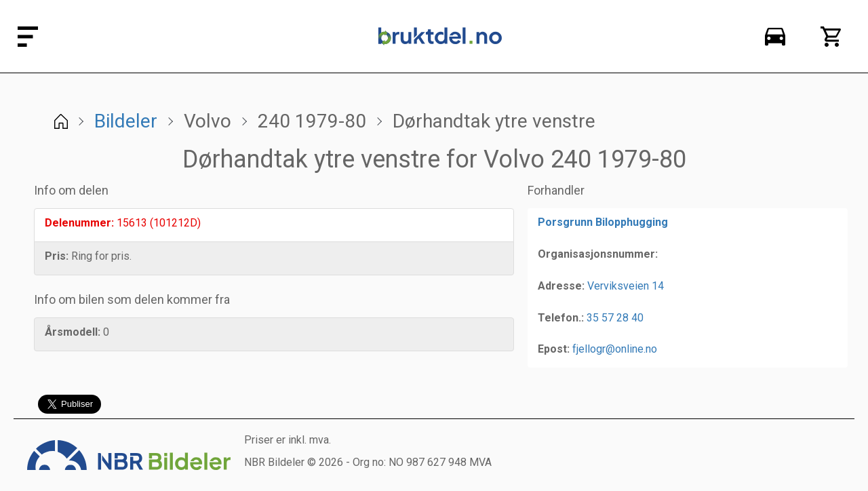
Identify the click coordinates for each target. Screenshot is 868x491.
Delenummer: (79, 223)
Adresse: (561, 286)
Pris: (57, 256)
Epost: (554, 349)
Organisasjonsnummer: (598, 254)
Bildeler (126, 121)
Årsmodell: (73, 332)
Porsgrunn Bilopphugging (603, 222)
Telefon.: (561, 318)
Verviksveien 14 (626, 286)
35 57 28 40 (615, 318)
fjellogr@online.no (615, 349)
